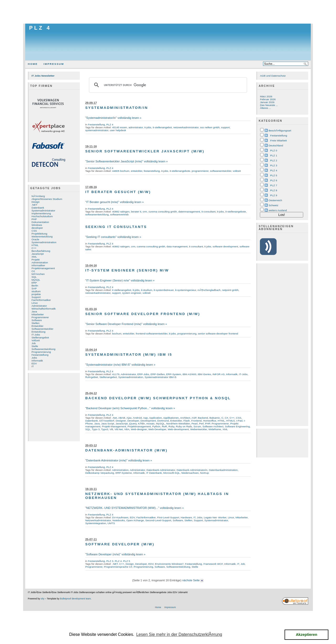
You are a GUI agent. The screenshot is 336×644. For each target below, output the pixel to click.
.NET (35, 205)
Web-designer (139, 429)
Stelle (35, 346)
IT (33, 366)
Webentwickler (199, 429)
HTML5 (231, 421)
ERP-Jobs (143, 374)
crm (145, 212)
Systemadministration (44, 242)
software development (225, 246)
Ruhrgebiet (92, 377)
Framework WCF (213, 564)
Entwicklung (38, 332)
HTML (35, 245)
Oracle (35, 239)
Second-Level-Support (158, 520)
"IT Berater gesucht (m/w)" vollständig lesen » (115, 202)
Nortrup (204, 473)
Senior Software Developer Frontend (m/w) (143, 314)
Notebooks (119, 520)
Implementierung (41, 213)
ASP (194, 418)
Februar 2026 (268, 99)
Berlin (35, 286)
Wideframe (215, 429)
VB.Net (119, 429)
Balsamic (215, 418)
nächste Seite (193, 580)
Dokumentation (40, 222)
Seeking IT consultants (116, 227)
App (145, 418)
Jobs (34, 358)
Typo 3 (96, 429)
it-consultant (209, 212)
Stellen (35, 323)
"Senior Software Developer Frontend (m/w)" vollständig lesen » (126, 324)
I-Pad (239, 421)
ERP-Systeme (124, 473)
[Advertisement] (168, 12)
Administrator (39, 306)
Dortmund (163, 421)
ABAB (122, 418)
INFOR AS (218, 374)
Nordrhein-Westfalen (178, 424)
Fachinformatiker (41, 300)
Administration (40, 262)
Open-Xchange (135, 520)
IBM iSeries (204, 374)
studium (36, 291)
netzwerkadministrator (186, 127)
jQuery (133, 424)
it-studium (147, 290)
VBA (127, 429)
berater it (136, 212)
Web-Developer (157, 429)
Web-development (178, 429)
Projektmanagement (43, 268)
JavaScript (38, 254)
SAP (34, 288)
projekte (36, 294)
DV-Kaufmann (120, 517)
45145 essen (120, 127)
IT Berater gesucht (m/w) (118, 192)
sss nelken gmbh (210, 127)
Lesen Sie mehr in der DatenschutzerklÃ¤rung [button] (179, 634)
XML (34, 257)
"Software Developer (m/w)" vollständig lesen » (115, 554)
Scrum (197, 426)
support (225, 127)
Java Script (107, 424)
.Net (114, 418)
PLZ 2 (274, 160)
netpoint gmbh (230, 290)
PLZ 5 (127, 561)
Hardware (186, 517)
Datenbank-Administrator (161, 470)
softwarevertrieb (119, 214)
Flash (187, 421)
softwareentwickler (221, 171)
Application (156, 418)
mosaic (151, 424)
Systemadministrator (43, 211)
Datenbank (38, 208)
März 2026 (266, 96)
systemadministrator (97, 130)
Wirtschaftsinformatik (44, 309)
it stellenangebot (122, 290)
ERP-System (174, 374)
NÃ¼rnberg (38, 196)
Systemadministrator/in (117, 108)
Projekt (36, 260)
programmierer (200, 171)
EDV (34, 363)
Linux (35, 303)
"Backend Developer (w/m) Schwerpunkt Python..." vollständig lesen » (130, 408)
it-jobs (148, 127)
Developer (133, 421)
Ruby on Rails (184, 426)
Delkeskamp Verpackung (100, 473)
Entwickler (37, 326)
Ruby (171, 426)
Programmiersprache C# (118, 567)
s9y (43, 599)
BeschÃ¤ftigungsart (280, 131)
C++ (34, 248)
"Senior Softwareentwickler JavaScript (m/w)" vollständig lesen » (127, 161)
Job (34, 343)
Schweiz (273, 205)
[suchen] (167, 85)
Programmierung (41, 352)
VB (111, 429)
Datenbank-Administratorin (192, 470)
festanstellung (152, 171)
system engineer (132, 293)
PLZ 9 (274, 195)
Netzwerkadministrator (98, 520)
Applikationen (171, 418)
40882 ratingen (121, 212)
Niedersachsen (190, 473)
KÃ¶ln (141, 424)
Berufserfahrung (41, 251)
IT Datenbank (154, 473)
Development (148, 421)
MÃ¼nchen (38, 274)
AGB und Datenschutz (273, 76)
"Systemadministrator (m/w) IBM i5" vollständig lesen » (120, 365)
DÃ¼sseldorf (107, 421)
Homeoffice (210, 421)
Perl (201, 424)
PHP (34, 219)
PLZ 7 (274, 185)
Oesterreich (275, 200)
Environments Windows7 (169, 564)
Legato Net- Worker (215, 517)
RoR (164, 426)
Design (36, 202)
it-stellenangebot (162, 127)
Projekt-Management (114, 426)
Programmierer (40, 317)
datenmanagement (189, 212)
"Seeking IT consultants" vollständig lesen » (113, 237)
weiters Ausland (278, 210)
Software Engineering (237, 426)
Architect (185, 418)
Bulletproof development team (75, 599)
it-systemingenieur (186, 290)
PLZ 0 (274, 150)
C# (33, 271)
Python (156, 426)
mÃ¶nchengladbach (209, 290)
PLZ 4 (40, 28)
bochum (117, 334)
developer (37, 228)
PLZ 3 (110, 561)
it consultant (196, 246)
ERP (34, 283)
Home (33, 64)
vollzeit (237, 171)
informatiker (38, 265)
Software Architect (213, 426)
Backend (203, 418)
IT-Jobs (36, 335)
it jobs (208, 246)
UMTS (111, 523)
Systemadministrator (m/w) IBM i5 (129, 355)
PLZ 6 (274, 180)
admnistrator (136, 127)
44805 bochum (121, 171)
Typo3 (105, 429)
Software (37, 320)
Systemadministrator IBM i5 (161, 377)
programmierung (187, 334)
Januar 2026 (267, 102)
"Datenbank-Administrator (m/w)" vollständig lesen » (119, 460)
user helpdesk (118, 130)
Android (137, 418)
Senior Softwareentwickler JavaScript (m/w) (145, 151)
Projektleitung (39, 234)
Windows (37, 225)
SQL (34, 277)
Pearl (194, 424)
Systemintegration (96, 523)
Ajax (129, 418)
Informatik (37, 361)
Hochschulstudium (42, 216)
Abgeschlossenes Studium (47, 199)
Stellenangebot (40, 337)
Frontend (196, 421)
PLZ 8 (274, 190)
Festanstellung (40, 355)
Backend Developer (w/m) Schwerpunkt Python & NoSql (158, 398)
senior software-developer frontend (218, 334)
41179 (116, 374)
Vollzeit (36, 340)
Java (34, 312)
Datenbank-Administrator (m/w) (127, 450)
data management (177, 246)
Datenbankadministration (223, 470)
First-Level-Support (168, 517)
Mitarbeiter (38, 314)
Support (36, 297)
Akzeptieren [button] (307, 635)
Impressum (54, 64)
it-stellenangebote (180, 171)
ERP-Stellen (157, 374)
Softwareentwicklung (43, 349)
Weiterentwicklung (42, 236)
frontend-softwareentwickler (152, 334)
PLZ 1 (274, 155)
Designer (121, 421)
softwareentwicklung (97, 214)
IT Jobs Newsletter (43, 76)
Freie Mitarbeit (278, 140)
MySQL (36, 280)
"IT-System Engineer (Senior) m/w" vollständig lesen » (120, 280)
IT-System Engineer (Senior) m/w (127, 270)
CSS (34, 231)
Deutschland (276, 145)
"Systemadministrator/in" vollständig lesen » (113, 118)
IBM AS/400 (189, 374)
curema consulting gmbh (163, 212)
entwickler (136, 171)
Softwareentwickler (42, 329)
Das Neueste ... (269, 105)
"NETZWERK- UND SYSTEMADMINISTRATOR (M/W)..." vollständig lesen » (135, 508)
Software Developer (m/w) (120, 544)
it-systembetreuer (164, 290)
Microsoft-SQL (172, 473)
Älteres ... (265, 108)
